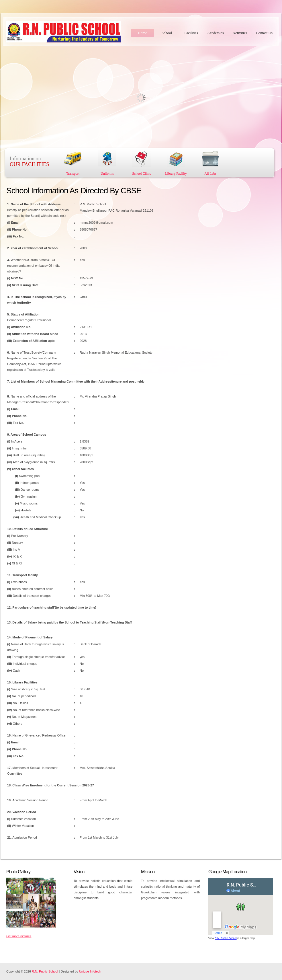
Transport (73, 174)
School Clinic (142, 174)
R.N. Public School (226, 938)
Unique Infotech (90, 971)
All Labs (210, 174)
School (167, 33)
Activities (240, 33)
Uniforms (107, 174)
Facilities (191, 33)
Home (142, 33)
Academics (216, 33)
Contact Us (264, 33)
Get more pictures (19, 936)
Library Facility (176, 174)
